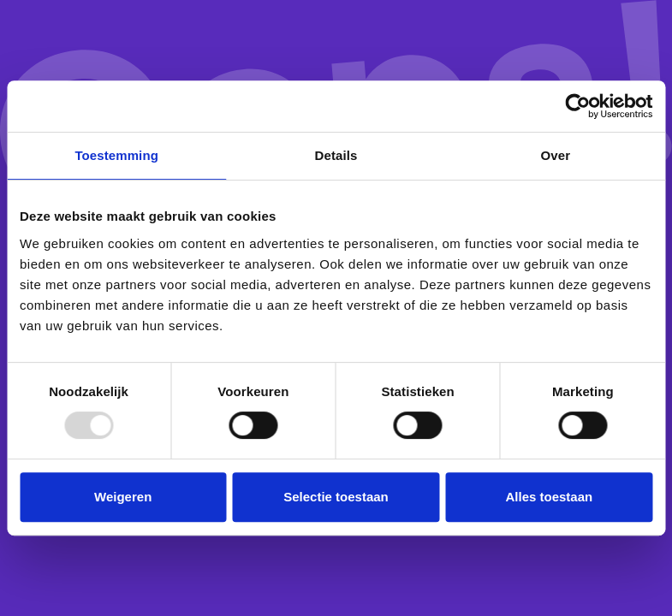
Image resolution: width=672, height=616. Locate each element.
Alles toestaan (549, 497)
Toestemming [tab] (116, 155)
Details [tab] (336, 155)
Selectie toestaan (336, 497)
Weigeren (123, 497)
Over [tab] (556, 155)
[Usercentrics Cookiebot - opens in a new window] (577, 106)
